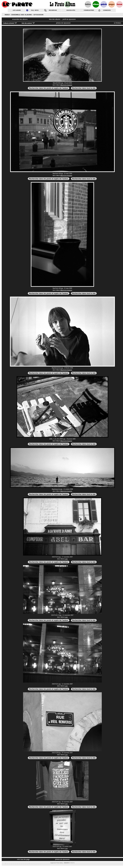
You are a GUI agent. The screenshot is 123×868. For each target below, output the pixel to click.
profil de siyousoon (69, 19)
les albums (17, 10)
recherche (53, 10)
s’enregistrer (89, 10)
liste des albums (55, 19)
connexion (107, 10)
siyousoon (39, 15)
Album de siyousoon (66, 85)
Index (7, 15)
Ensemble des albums (22, 15)
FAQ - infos (35, 10)
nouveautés (71, 10)
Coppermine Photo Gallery (56, 863)
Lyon (66, 559)
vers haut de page (23, 859)
